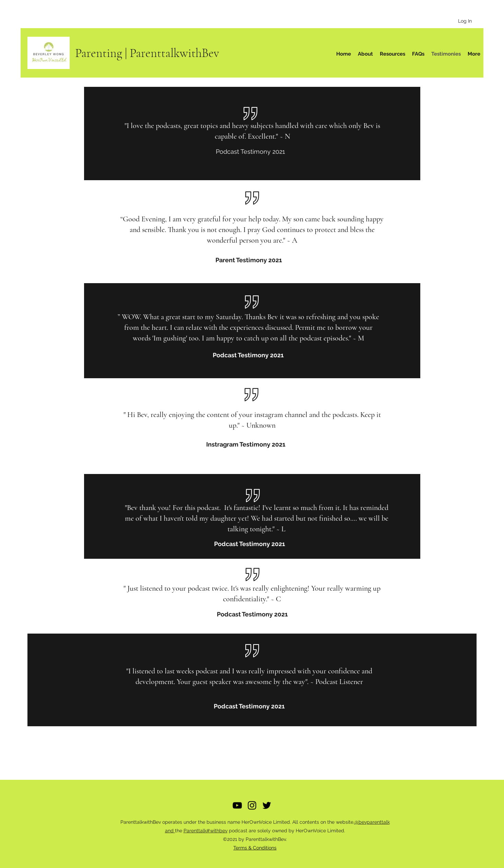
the (179, 831)
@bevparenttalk (372, 822)
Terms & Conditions (255, 848)
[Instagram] (252, 805)
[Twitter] (267, 805)
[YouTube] (237, 805)
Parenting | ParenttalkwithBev (147, 53)
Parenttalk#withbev (206, 831)
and (170, 831)
